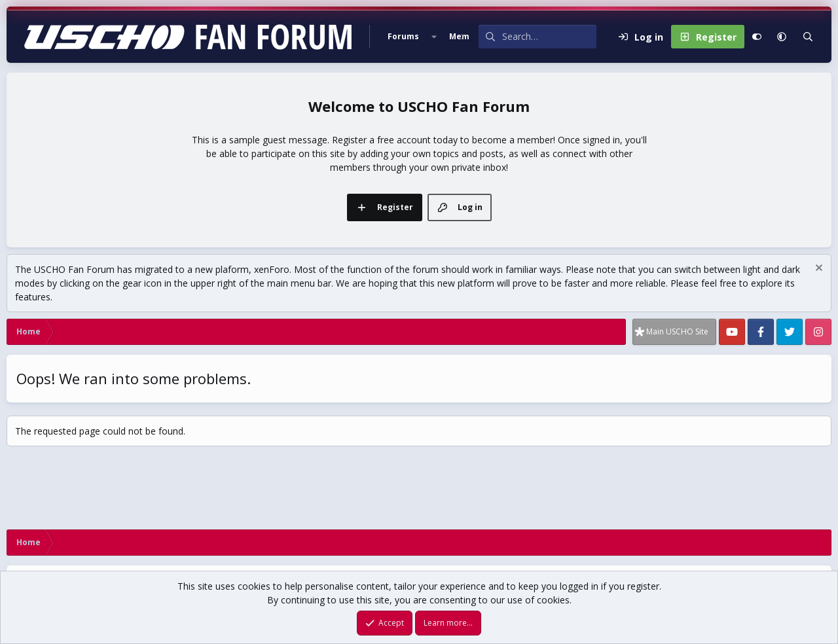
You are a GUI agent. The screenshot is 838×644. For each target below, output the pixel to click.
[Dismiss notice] (817, 269)
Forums (403, 36)
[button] (434, 37)
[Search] (549, 37)
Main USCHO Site (677, 331)
